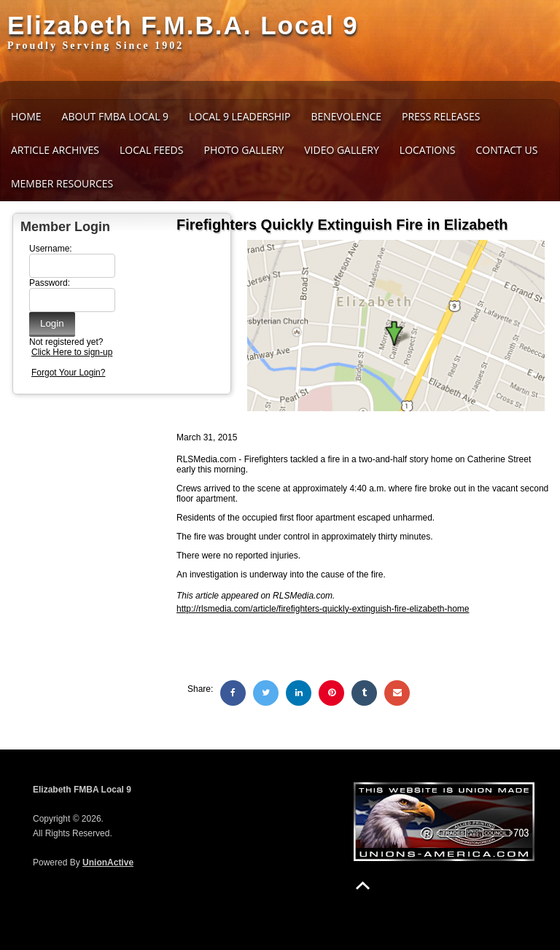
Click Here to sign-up (72, 352)
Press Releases (441, 116)
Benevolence (346, 116)
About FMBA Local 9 (116, 116)
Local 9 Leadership (240, 116)
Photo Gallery (244, 150)
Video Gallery (342, 150)
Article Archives (55, 150)
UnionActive (108, 863)
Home (26, 116)
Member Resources (62, 183)
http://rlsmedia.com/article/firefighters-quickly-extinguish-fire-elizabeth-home (323, 609)
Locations (428, 150)
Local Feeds (151, 150)
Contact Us (506, 150)
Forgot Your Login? (68, 373)
